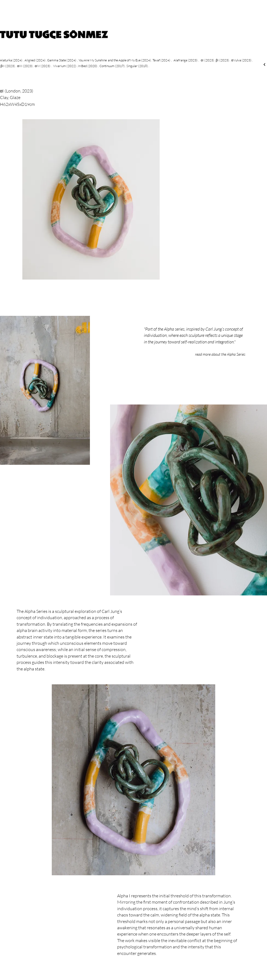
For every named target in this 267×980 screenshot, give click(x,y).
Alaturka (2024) (11, 60)
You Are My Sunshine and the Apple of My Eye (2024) (115, 60)
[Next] (264, 65)
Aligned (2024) (35, 60)
